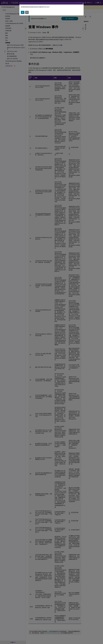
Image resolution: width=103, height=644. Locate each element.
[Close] (83, 4)
